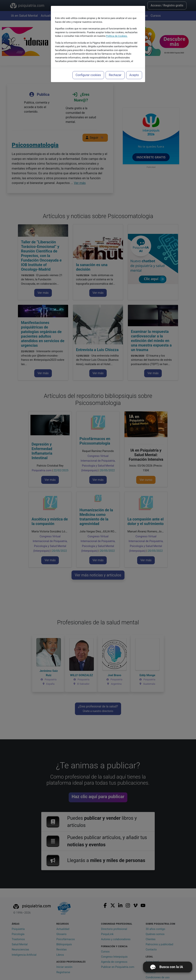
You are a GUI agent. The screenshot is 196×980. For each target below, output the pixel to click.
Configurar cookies (88, 75)
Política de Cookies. (117, 36)
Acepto (134, 75)
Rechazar (115, 75)
